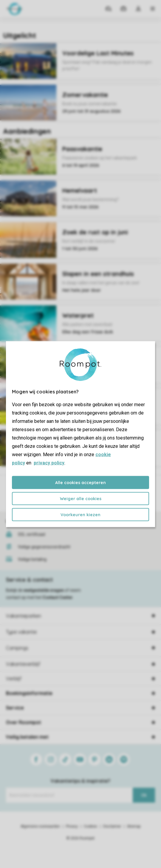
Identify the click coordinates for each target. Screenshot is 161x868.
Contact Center (58, 597)
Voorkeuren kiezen (80, 514)
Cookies (90, 826)
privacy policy (49, 463)
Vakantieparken (24, 616)
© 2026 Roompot (80, 838)
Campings (17, 648)
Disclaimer (112, 826)
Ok (144, 795)
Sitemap (134, 826)
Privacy (72, 826)
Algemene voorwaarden (40, 826)
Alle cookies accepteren (80, 482)
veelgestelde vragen (44, 590)
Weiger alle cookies (81, 498)
